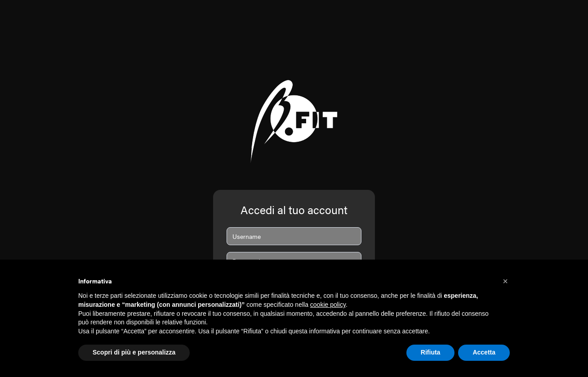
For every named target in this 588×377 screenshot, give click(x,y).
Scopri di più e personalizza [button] (134, 352)
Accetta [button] (484, 352)
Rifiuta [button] (431, 352)
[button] (505, 281)
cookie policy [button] (328, 305)
